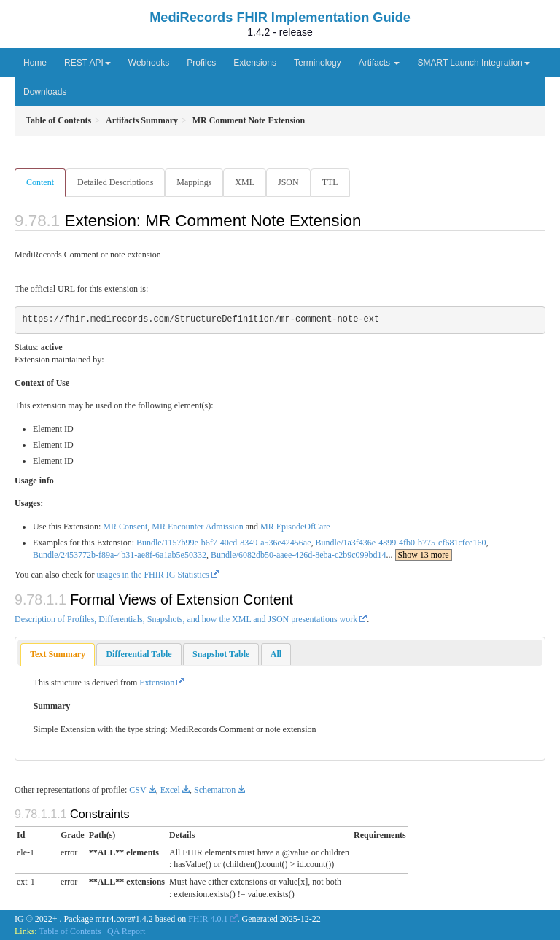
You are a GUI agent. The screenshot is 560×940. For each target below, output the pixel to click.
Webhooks (149, 63)
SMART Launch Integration (473, 63)
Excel (170, 790)
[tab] (58, 654)
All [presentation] (276, 654)
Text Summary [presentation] (58, 654)
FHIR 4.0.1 (208, 919)
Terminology (318, 63)
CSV (137, 790)
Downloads (45, 92)
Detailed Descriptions (115, 182)
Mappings (194, 182)
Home (35, 63)
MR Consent (125, 527)
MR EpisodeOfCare (295, 527)
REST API (87, 63)
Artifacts (380, 63)
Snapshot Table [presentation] (221, 654)
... (419, 555)
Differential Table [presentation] (139, 654)
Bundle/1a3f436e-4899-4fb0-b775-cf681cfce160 (400, 543)
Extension (157, 683)
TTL (330, 182)
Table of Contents (70, 931)
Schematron (215, 790)
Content (40, 182)
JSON (288, 182)
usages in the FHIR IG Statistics (152, 575)
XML (245, 182)
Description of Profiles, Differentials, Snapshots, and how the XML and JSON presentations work (186, 619)
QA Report (126, 931)
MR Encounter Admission (197, 527)
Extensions (255, 63)
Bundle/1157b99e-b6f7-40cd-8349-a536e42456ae (224, 543)
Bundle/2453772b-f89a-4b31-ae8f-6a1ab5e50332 (120, 555)
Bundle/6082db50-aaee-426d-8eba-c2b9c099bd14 (299, 555)
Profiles (201, 63)
